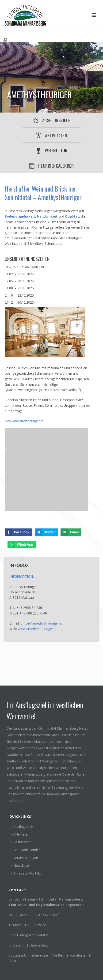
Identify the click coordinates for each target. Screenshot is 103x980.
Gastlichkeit (21, 842)
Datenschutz (39, 945)
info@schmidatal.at (34, 935)
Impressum (17, 945)
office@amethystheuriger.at (42, 623)
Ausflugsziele (22, 827)
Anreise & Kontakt (26, 873)
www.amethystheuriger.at (24, 421)
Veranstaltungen (24, 858)
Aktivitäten (20, 834)
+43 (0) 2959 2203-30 (38, 925)
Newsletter (20, 865)
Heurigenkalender (25, 850)
